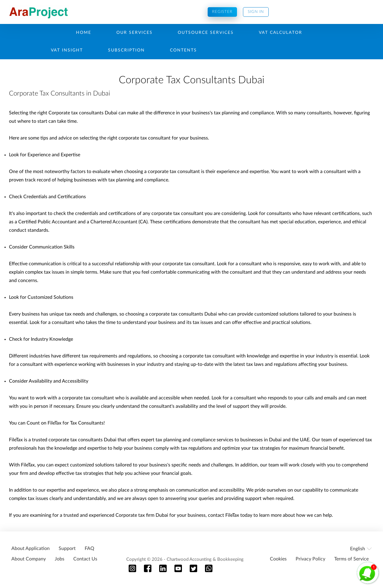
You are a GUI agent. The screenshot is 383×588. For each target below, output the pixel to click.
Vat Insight (67, 50)
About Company (29, 559)
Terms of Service (351, 559)
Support (67, 548)
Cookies (278, 559)
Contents (183, 50)
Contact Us (85, 559)
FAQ (89, 548)
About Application (31, 548)
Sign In (256, 12)
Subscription (126, 50)
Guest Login (238, 36)
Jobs (60, 559)
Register (222, 12)
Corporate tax (130, 515)
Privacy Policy (310, 559)
